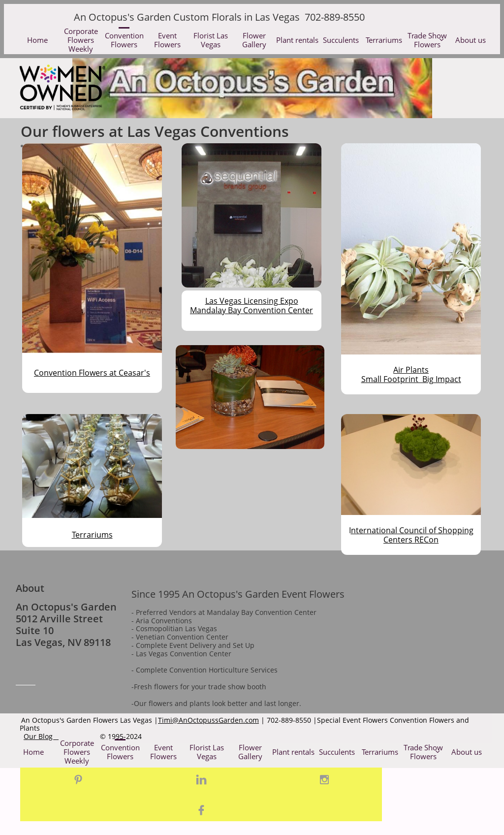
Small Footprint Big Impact (411, 379)
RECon (425, 540)
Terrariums (92, 535)
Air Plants (411, 370)
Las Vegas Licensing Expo (252, 301)
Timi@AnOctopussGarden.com (208, 720)
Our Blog (41, 736)
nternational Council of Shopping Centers (412, 535)
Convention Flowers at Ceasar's (92, 373)
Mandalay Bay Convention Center (252, 310)
